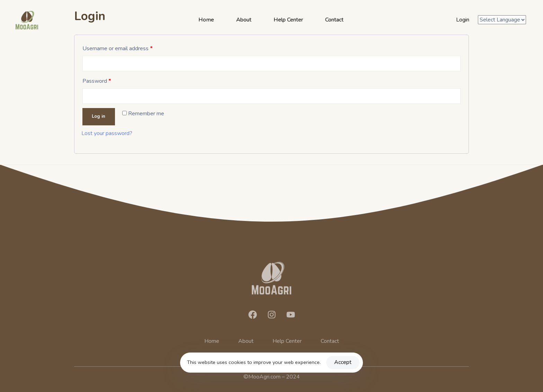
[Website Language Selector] (502, 20)
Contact (334, 20)
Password (97, 81)
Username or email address (118, 48)
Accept (343, 362)
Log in (99, 116)
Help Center (288, 20)
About (244, 20)
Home (206, 20)
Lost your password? (107, 133)
